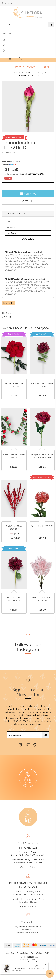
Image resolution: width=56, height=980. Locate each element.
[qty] (28, 222)
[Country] (28, 228)
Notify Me (28, 194)
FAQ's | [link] (48, 953)
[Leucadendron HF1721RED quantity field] (28, 186)
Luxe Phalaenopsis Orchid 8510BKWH (28, 968)
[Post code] (28, 233)
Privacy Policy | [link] (23, 953)
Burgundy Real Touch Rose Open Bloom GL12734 (42, 458)
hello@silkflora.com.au (28, 933)
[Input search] (25, 25)
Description (9, 303)
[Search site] (51, 25)
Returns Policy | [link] (37, 953)
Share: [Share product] (11, 165)
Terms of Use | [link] (10, 953)
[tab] (9, 304)
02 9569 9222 (8, 3)
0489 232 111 (37, 927)
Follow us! (7, 34)
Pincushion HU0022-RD (42, 526)
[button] (28, 202)
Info (44, 174)
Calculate (28, 239)
